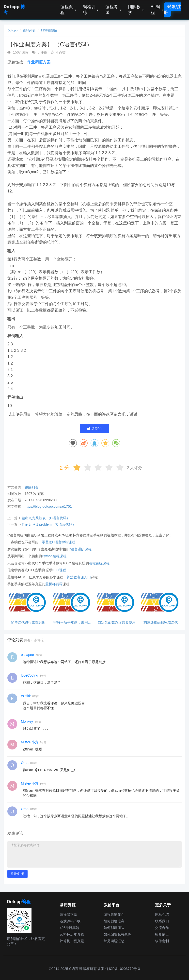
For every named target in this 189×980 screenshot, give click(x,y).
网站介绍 (162, 914)
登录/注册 (172, 10)
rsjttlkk (26, 696)
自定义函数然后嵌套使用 (117, 622)
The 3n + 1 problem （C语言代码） (49, 524)
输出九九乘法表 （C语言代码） (46, 518)
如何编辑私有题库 (117, 934)
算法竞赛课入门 (79, 577)
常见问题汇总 (114, 941)
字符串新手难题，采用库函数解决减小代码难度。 (72, 622)
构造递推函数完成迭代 (161, 622)
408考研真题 (70, 928)
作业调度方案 (39, 62)
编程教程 (68, 10)
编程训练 (91, 10)
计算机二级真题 (72, 941)
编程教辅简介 (114, 914)
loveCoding (30, 675)
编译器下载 (68, 914)
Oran (25, 763)
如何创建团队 (114, 928)
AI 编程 (157, 10)
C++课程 (59, 570)
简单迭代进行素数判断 (28, 622)
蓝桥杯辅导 (54, 584)
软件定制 (162, 941)
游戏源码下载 (70, 921)
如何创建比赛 (114, 921)
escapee (27, 655)
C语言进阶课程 (80, 549)
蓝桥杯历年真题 (72, 934)
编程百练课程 (99, 563)
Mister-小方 (30, 742)
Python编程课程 (54, 556)
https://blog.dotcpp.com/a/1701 (48, 506)
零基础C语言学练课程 (59, 542)
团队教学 (136, 10)
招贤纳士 (162, 934)
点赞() (94, 429)
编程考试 (113, 10)
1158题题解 (49, 30)
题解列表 (29, 30)
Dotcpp (12, 30)
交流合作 (162, 928)
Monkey (27, 721)
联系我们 (162, 921)
